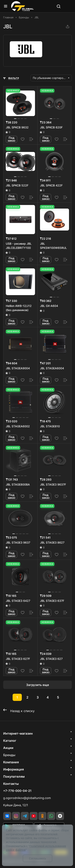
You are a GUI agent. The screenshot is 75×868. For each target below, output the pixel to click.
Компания (11, 762)
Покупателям (14, 776)
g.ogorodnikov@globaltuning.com (27, 798)
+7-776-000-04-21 (17, 791)
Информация (13, 769)
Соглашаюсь (37, 858)
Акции (8, 748)
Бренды (9, 755)
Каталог (10, 741)
